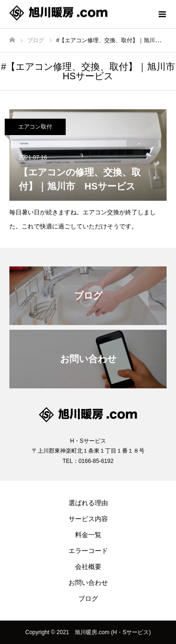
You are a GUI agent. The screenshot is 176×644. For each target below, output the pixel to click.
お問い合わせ (88, 583)
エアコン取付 (35, 127)
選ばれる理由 (88, 503)
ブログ (88, 599)
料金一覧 (88, 535)
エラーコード (88, 551)
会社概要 (88, 567)
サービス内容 (88, 519)
